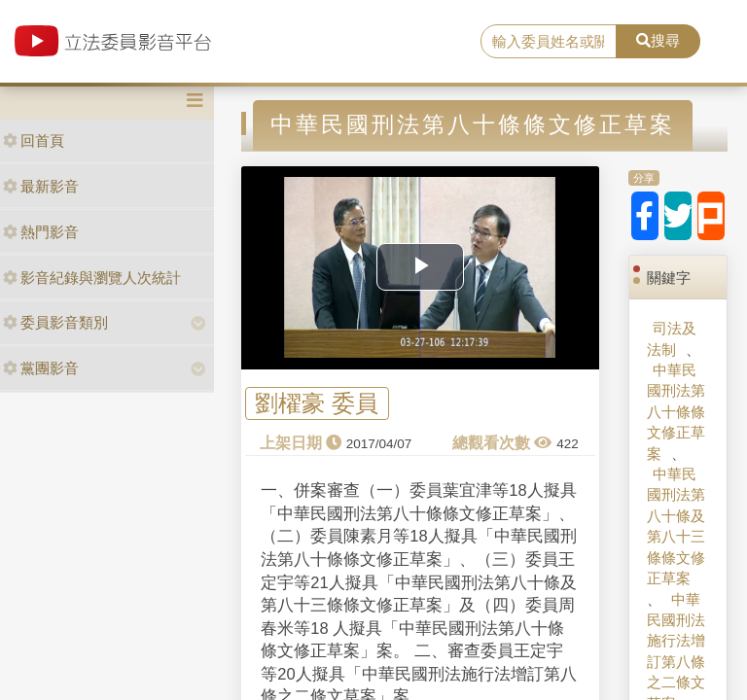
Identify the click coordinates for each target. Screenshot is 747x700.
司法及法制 (672, 338)
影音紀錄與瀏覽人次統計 (92, 278)
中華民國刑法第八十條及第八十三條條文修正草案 (676, 526)
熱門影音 (41, 232)
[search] (549, 42)
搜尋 (658, 40)
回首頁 (34, 140)
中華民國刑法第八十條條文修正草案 (676, 412)
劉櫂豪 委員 (317, 404)
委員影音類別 (55, 322)
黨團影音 (41, 368)
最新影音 (41, 186)
